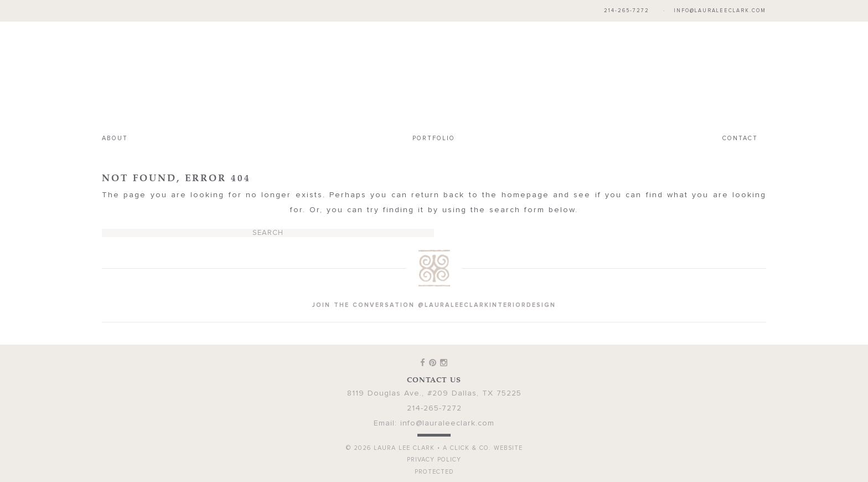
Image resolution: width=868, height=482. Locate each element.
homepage (525, 195)
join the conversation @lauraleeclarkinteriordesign (434, 305)
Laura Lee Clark (434, 75)
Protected (434, 472)
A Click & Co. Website (483, 448)
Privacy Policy (434, 460)
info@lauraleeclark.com (720, 11)
